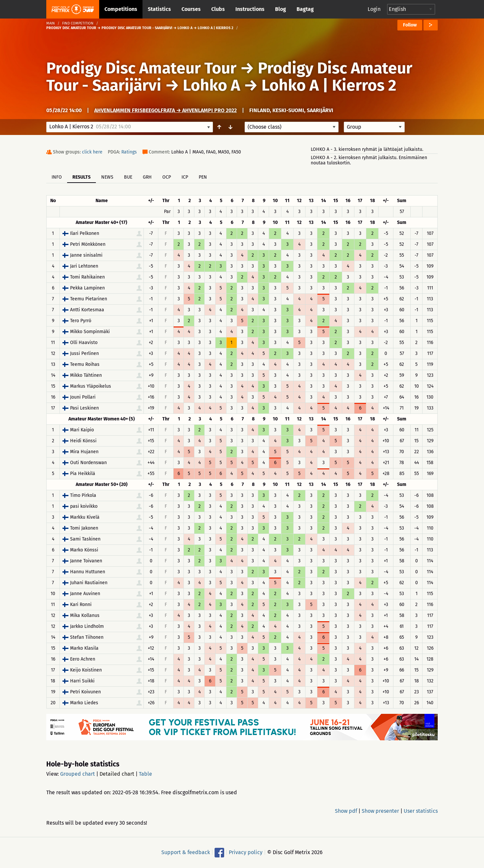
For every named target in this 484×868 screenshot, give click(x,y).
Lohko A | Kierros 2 (329, 85)
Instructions (250, 9)
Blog (281, 9)
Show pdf (346, 811)
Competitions (121, 9)
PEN (203, 177)
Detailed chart (117, 774)
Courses (191, 9)
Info (57, 177)
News (107, 177)
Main (51, 23)
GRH (147, 177)
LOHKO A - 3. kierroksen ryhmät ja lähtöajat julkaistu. (367, 149)
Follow (410, 25)
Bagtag (305, 9)
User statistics (421, 811)
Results (81, 177)
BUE (128, 177)
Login (374, 9)
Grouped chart (78, 774)
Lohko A (211, 85)
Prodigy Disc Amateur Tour (141, 68)
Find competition (78, 23)
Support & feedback (186, 852)
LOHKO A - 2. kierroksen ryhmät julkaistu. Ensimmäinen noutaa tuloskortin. (369, 160)
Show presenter (380, 811)
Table (145, 774)
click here (92, 152)
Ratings (129, 152)
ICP (185, 177)
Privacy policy (246, 852)
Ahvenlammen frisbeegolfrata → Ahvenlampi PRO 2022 (165, 110)
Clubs (218, 9)
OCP (167, 177)
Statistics (159, 9)
